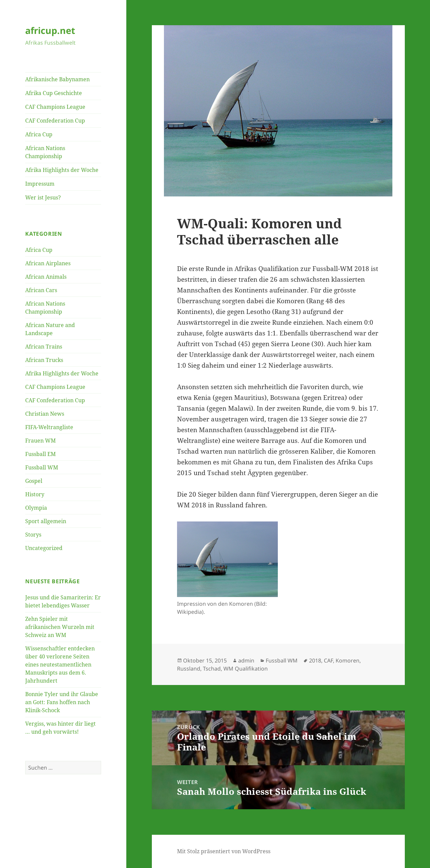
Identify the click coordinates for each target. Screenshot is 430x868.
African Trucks (44, 360)
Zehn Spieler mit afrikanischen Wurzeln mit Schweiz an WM (60, 627)
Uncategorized (44, 548)
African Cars (41, 290)
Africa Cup (39, 134)
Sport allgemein (46, 521)
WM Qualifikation (246, 669)
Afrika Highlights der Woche (62, 170)
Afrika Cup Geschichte (54, 93)
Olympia (36, 508)
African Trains (44, 347)
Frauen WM (40, 441)
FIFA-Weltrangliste (49, 427)
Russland (189, 669)
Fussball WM (42, 467)
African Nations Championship (45, 152)
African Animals (46, 277)
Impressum (40, 184)
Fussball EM (40, 454)
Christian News (45, 414)
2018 (315, 660)
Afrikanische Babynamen (57, 79)
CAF (328, 660)
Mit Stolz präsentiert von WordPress (224, 851)
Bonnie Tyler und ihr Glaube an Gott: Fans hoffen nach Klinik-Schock (62, 702)
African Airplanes (48, 263)
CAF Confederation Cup (55, 121)
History (35, 494)
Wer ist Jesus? (43, 197)
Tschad (212, 669)
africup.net (50, 30)
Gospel (34, 481)
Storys (33, 535)
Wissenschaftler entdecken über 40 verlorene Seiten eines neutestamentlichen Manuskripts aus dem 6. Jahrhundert (60, 665)
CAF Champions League (55, 107)
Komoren (348, 660)
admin (246, 660)
